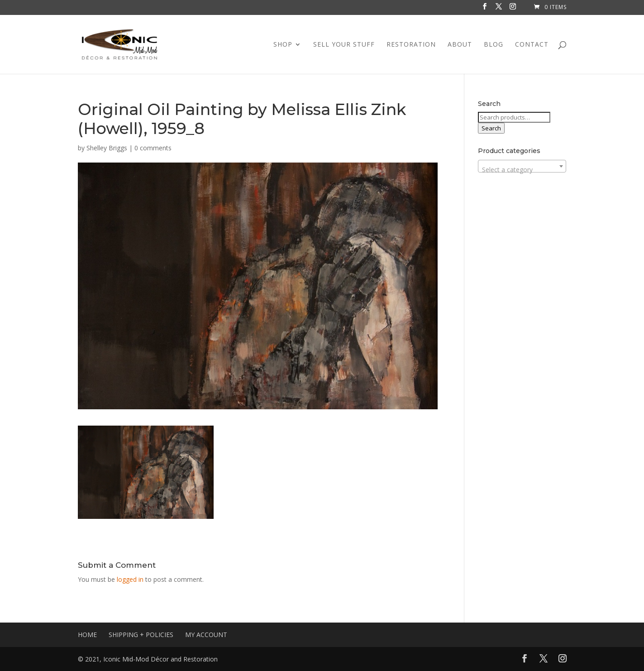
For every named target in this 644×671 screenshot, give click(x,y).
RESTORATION (411, 45)
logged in (130, 579)
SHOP (283, 45)
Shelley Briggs (107, 148)
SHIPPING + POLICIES (141, 635)
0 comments (153, 148)
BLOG (494, 45)
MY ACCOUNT (206, 635)
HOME (87, 635)
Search (491, 128)
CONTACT (532, 45)
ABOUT (460, 45)
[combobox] (522, 166)
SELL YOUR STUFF (344, 45)
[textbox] (522, 170)
